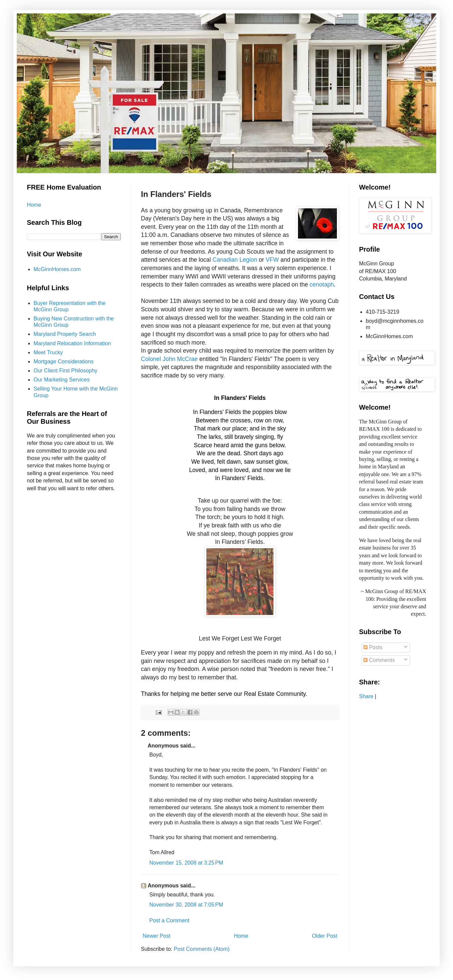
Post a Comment (169, 920)
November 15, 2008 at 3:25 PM (186, 863)
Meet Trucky (48, 352)
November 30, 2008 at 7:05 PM (186, 905)
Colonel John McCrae (169, 359)
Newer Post (157, 936)
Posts (373, 647)
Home (241, 936)
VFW (272, 260)
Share (366, 696)
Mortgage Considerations (64, 362)
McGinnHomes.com (57, 269)
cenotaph (322, 285)
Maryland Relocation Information (72, 343)
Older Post (324, 936)
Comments (379, 660)
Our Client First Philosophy (65, 371)
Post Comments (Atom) (202, 949)
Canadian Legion (236, 260)
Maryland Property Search (65, 334)
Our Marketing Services (62, 380)
